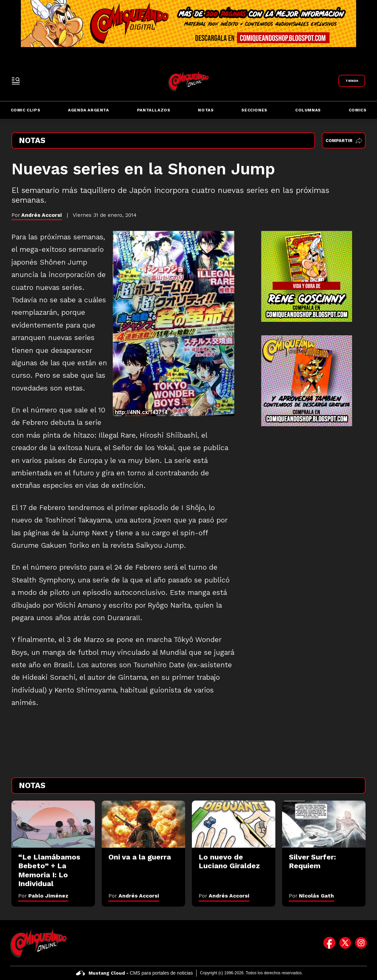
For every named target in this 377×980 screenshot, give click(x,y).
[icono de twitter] (345, 943)
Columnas (308, 110)
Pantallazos (154, 110)
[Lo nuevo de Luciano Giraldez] (234, 824)
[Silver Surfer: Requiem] (324, 824)
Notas (206, 110)
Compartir (344, 141)
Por (43, 896)
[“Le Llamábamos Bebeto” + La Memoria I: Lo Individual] (53, 824)
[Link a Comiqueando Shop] (352, 81)
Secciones (254, 110)
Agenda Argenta (88, 110)
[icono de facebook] (329, 943)
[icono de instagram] (361, 943)
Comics (358, 110)
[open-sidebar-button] (16, 81)
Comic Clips (26, 110)
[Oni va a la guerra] (143, 824)
